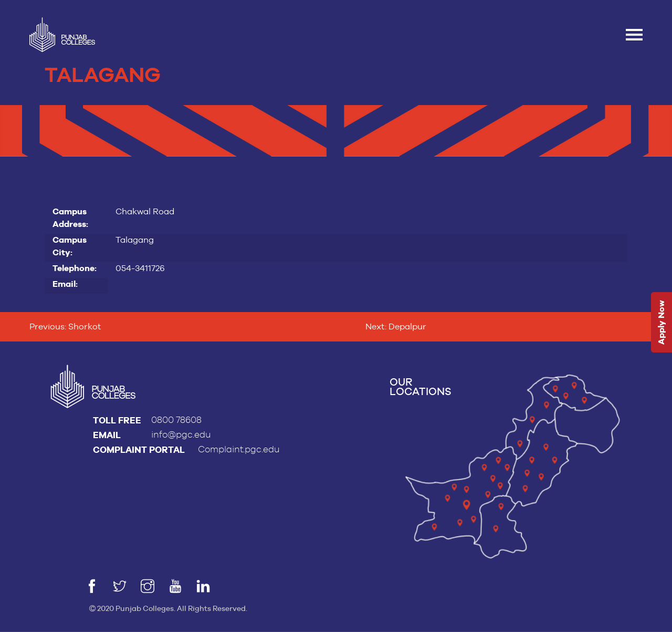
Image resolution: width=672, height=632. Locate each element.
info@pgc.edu (181, 435)
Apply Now (661, 322)
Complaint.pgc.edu (239, 449)
